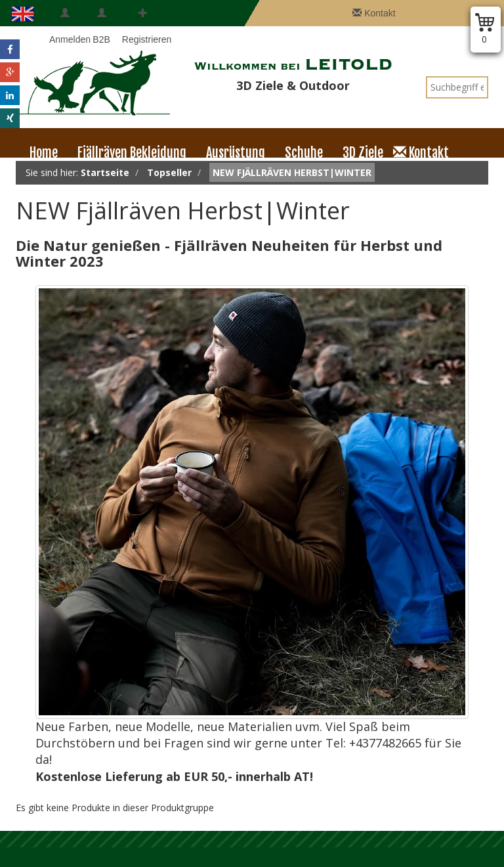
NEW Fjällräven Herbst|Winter (292, 172)
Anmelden (65, 26)
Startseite (105, 172)
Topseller (169, 172)
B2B (101, 26)
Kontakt (374, 13)
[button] (10, 49)
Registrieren (143, 26)
